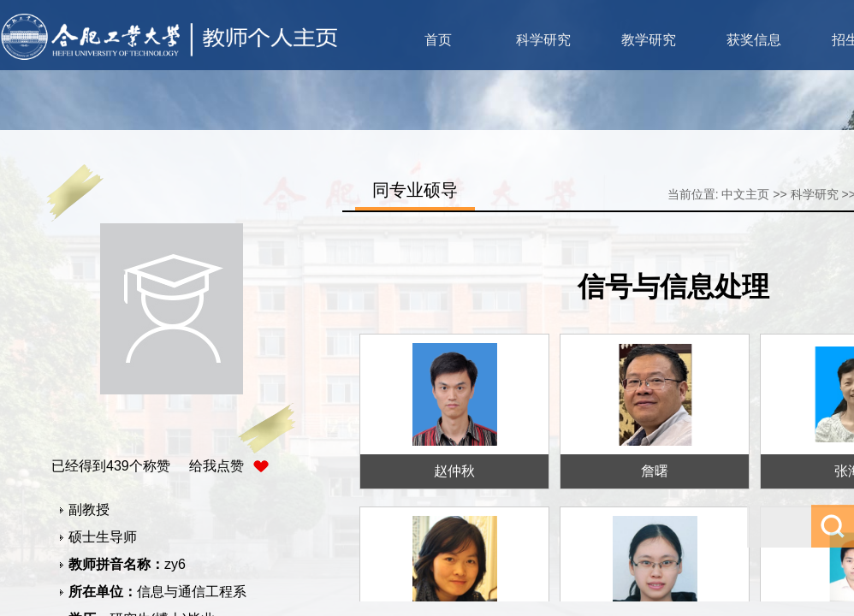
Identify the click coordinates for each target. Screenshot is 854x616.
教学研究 (649, 40)
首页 (438, 40)
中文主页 (745, 194)
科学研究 (543, 40)
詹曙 (655, 471)
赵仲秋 (454, 471)
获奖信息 (754, 40)
